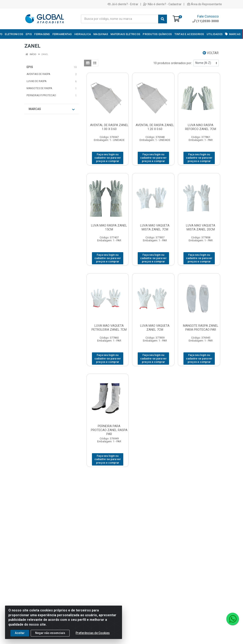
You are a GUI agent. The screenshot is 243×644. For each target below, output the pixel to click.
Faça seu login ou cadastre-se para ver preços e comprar (108, 158)
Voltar (211, 53)
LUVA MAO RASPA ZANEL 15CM (109, 227)
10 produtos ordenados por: (173, 63)
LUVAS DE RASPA (36, 81)
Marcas (52, 109)
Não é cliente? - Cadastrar (162, 4)
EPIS (30, 67)
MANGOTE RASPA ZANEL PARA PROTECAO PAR (201, 328)
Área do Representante (205, 4)
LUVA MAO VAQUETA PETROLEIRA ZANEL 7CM (109, 328)
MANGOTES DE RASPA (39, 88)
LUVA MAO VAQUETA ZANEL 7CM (155, 328)
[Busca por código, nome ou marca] (120, 19)
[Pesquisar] (163, 19)
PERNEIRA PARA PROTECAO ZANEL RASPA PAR (109, 430)
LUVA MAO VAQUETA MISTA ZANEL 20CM (201, 227)
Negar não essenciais (50, 633)
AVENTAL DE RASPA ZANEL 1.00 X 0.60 (109, 127)
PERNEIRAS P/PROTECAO (41, 95)
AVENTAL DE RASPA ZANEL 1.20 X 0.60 (155, 127)
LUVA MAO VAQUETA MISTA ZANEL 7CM (155, 227)
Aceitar (20, 633)
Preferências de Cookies (93, 633)
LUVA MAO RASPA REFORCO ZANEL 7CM (201, 127)
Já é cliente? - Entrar (123, 4)
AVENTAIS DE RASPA (38, 74)
